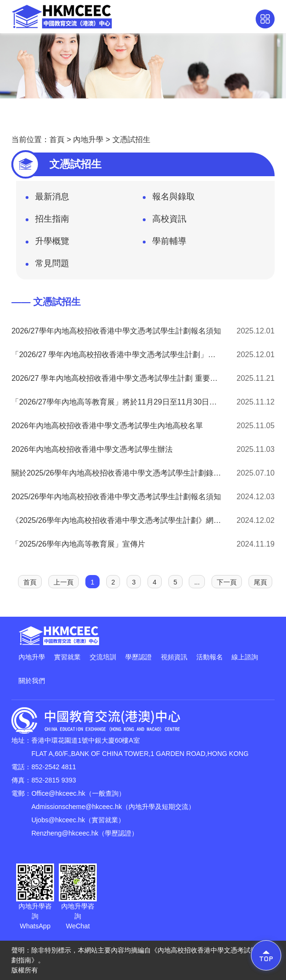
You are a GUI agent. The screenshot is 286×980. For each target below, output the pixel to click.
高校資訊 (165, 222)
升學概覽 (47, 244)
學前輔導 (165, 244)
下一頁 (227, 582)
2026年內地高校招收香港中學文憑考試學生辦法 (92, 449)
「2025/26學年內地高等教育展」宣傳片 (78, 544)
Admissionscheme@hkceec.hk (77, 807)
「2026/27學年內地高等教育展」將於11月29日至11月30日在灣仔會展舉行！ (117, 402)
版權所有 (25, 970)
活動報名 (210, 657)
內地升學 (88, 139)
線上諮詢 (245, 657)
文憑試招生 (131, 139)
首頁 (57, 139)
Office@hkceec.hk (58, 793)
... (197, 582)
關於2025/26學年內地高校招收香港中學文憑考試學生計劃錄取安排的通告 (117, 473)
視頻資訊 (174, 657)
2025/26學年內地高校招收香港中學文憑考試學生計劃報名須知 (116, 497)
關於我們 (32, 681)
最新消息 (47, 199)
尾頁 (260, 582)
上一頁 (64, 582)
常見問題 (47, 266)
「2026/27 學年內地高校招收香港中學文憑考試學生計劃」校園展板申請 (117, 355)
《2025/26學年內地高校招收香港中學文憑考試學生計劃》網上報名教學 (117, 520)
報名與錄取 (169, 199)
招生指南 (47, 222)
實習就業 (67, 657)
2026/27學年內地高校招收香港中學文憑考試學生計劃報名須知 (116, 331)
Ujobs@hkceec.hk (58, 820)
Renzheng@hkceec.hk (65, 833)
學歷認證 (138, 657)
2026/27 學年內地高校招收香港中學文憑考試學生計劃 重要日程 (117, 378)
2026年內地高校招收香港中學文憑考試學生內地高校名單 (107, 426)
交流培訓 (103, 657)
